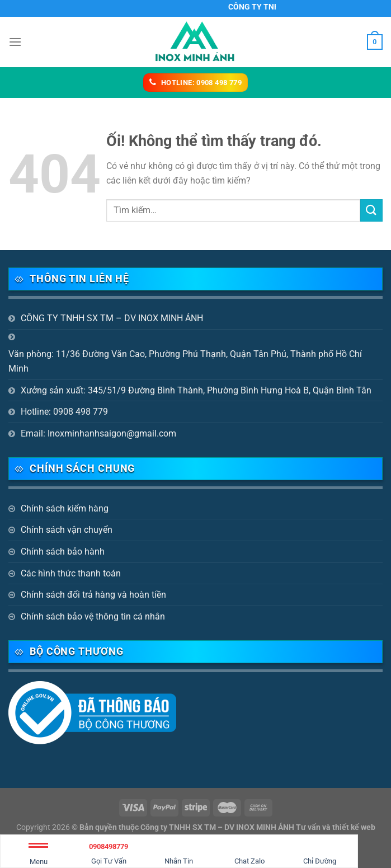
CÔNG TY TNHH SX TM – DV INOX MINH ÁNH (112, 318)
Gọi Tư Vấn (109, 852)
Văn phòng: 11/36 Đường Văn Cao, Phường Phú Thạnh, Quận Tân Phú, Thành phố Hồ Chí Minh (185, 361)
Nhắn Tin (179, 852)
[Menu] (15, 42)
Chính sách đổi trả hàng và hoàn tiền (93, 595)
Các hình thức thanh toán (71, 573)
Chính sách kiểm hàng (65, 508)
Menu (38, 856)
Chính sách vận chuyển (67, 530)
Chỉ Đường (320, 852)
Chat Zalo (249, 852)
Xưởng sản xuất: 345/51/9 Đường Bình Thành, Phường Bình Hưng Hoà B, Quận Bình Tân (196, 390)
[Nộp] (371, 210)
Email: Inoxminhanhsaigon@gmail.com (98, 433)
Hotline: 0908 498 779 (64, 412)
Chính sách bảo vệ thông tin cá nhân (93, 616)
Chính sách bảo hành (63, 552)
